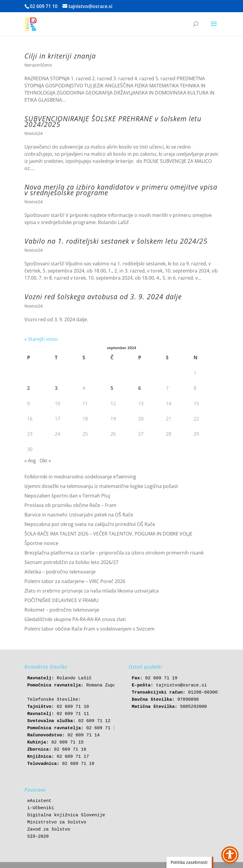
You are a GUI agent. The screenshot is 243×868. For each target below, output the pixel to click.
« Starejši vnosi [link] (41, 339)
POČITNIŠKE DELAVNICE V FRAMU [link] (61, 600)
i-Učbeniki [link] (41, 808)
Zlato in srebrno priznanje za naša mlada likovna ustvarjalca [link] (92, 591)
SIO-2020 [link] (38, 837)
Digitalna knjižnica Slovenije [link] (66, 815)
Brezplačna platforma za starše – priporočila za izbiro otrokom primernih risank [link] (114, 553)
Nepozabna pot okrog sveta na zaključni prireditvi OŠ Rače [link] (90, 524)
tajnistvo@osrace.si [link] (181, 685)
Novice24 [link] (34, 133)
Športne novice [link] (41, 543)
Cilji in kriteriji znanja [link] (60, 56)
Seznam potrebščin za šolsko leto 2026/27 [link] (71, 562)
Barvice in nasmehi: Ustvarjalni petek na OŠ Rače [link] (79, 515)
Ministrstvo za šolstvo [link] (57, 822)
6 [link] (140, 388)
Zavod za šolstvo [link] (49, 830)
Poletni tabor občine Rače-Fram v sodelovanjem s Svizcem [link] (89, 629)
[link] (31, 24)
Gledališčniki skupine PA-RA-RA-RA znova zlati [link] (75, 619)
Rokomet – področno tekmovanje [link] (62, 610)
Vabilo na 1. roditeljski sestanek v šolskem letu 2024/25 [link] (116, 241)
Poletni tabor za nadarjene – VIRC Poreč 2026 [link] (75, 581)
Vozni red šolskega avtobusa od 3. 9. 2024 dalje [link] (103, 297)
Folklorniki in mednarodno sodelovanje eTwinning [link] (80, 477)
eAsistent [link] (39, 801)
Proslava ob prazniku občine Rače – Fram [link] (70, 505)
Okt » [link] (45, 461)
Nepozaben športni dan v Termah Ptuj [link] (67, 496)
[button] (214, 28)
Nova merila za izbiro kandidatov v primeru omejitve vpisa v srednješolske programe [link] (121, 190)
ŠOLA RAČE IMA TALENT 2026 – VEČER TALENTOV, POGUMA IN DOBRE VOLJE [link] (108, 534)
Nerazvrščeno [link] (38, 65)
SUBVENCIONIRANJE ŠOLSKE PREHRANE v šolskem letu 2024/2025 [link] (113, 121)
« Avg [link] (30, 461)
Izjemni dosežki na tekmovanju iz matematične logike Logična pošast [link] (101, 486)
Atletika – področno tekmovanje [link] (60, 572)
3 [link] (56, 388)
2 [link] (28, 388)
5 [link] (112, 388)
